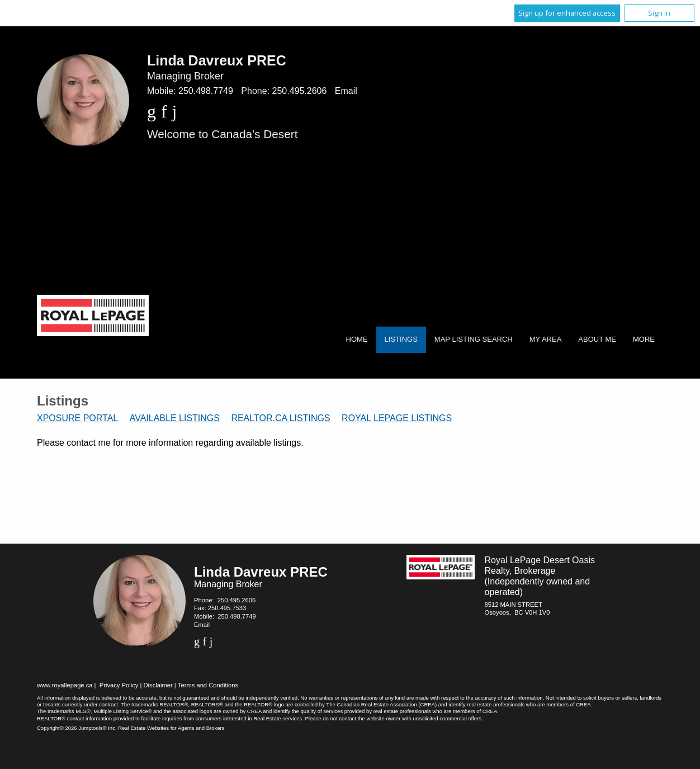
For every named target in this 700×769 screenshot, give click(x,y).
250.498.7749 (206, 91)
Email (346, 91)
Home (357, 339)
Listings (401, 339)
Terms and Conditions (208, 685)
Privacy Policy (119, 685)
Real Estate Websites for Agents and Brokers (171, 728)
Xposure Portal (77, 418)
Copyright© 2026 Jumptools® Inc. (77, 728)
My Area (546, 339)
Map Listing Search (474, 339)
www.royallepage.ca (65, 685)
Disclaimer (158, 685)
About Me (597, 339)
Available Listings (175, 418)
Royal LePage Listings (397, 418)
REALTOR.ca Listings (280, 418)
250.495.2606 (300, 91)
